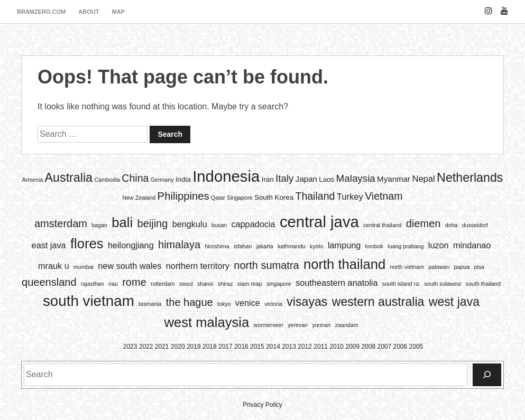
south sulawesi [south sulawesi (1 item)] (443, 284)
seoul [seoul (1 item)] (186, 284)
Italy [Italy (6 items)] (284, 178)
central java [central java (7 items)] (319, 222)
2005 (416, 347)
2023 (130, 347)
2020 (178, 347)
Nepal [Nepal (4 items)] (423, 179)
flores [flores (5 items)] (87, 244)
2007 (384, 347)
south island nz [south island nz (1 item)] (401, 284)
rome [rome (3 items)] (134, 282)
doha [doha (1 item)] (452, 225)
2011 (321, 347)
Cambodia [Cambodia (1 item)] (107, 180)
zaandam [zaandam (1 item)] (347, 325)
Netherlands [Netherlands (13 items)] (470, 178)
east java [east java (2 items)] (49, 245)
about (89, 12)
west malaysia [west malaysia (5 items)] (206, 322)
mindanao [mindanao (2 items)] (472, 245)
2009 (352, 347)
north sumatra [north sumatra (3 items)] (266, 265)
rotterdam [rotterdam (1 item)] (163, 284)
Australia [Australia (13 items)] (69, 178)
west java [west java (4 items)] (454, 302)
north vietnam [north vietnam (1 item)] (407, 267)
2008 (368, 347)
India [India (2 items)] (183, 179)
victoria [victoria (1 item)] (273, 304)
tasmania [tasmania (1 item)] (150, 304)
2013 (289, 347)
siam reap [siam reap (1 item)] (250, 284)
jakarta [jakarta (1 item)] (265, 246)
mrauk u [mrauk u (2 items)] (54, 266)
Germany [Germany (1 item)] (162, 180)
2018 (210, 347)
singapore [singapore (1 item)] (279, 284)
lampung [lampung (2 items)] (344, 245)
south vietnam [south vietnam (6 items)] (89, 301)
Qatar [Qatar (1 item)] (218, 198)
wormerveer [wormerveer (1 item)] (269, 325)
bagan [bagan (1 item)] (99, 225)
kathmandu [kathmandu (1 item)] (292, 246)
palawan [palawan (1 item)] (439, 267)
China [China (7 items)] (135, 178)
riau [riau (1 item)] (113, 284)
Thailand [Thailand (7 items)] (315, 196)
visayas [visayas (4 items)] (307, 302)
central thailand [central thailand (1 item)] (382, 225)
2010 (337, 347)
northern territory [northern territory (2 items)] (198, 266)
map (118, 12)
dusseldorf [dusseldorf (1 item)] (475, 225)
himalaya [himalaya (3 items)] (179, 245)
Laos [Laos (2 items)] (326, 179)
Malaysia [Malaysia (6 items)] (356, 178)
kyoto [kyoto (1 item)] (316, 246)
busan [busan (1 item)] (219, 225)
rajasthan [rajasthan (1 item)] (93, 284)
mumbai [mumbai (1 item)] (84, 267)
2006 (400, 347)
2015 (257, 347)
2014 (273, 347)
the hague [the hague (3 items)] (190, 302)
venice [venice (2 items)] (248, 303)
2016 (241, 347)
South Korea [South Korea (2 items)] (274, 197)
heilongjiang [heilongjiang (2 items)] (131, 245)
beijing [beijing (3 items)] (153, 223)
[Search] (487, 375)
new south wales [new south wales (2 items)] (130, 266)
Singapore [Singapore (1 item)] (240, 198)
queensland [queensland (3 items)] (49, 282)
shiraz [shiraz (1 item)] (225, 284)
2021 (162, 347)
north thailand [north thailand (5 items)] (344, 264)
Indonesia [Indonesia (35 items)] (226, 176)
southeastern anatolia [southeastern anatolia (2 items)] (337, 283)
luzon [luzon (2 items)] (439, 245)
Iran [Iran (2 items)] (268, 179)
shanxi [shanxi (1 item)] (205, 284)
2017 (225, 347)
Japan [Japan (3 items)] (306, 179)
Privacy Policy (262, 405)
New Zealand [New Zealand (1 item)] (139, 198)
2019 (194, 347)
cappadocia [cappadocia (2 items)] (253, 224)
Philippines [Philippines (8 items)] (183, 196)
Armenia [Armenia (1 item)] (33, 180)
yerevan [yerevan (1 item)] (298, 325)
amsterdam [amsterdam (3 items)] (61, 223)
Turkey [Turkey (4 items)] (350, 197)
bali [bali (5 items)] (122, 222)
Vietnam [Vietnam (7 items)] (384, 196)
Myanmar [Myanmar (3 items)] (394, 179)
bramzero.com (41, 12)
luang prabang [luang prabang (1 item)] (406, 246)
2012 (305, 347)
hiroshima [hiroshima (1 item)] (217, 246)
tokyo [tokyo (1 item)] (224, 304)
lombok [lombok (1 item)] (374, 246)
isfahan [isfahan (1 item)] (243, 246)
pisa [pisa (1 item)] (479, 267)
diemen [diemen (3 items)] (423, 223)
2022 (146, 347)
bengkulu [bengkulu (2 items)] (190, 224)
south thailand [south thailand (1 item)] (483, 284)
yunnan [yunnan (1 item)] (321, 325)
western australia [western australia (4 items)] (378, 302)
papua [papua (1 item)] (462, 267)
